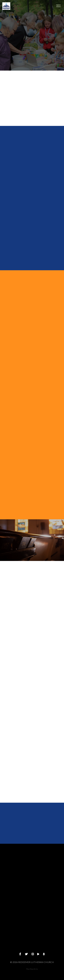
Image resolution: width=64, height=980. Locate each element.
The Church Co (32, 969)
